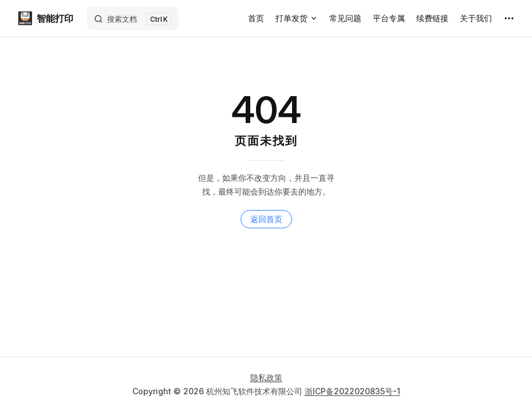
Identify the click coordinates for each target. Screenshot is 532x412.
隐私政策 (266, 377)
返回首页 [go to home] (266, 219)
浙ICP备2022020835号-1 (352, 391)
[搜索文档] (133, 18)
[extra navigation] (509, 18)
